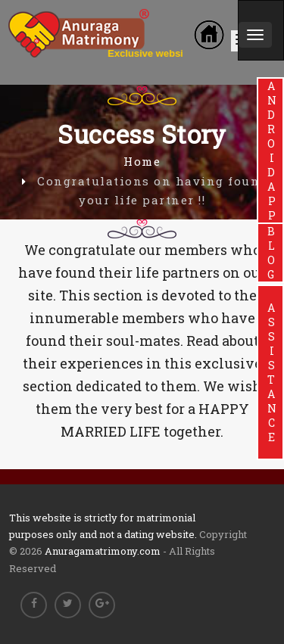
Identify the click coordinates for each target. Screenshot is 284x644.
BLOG (271, 253)
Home (142, 161)
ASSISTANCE (271, 372)
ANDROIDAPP (271, 151)
